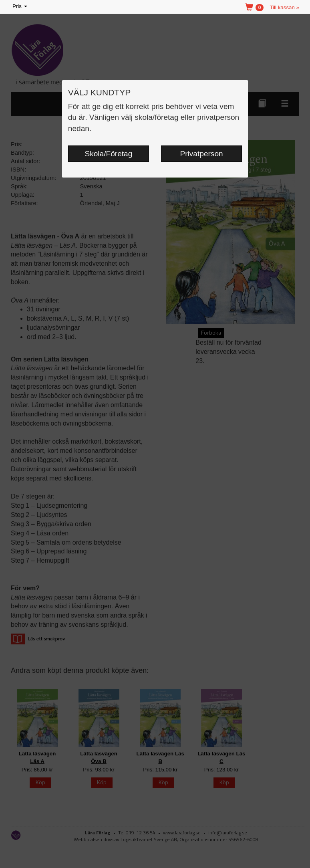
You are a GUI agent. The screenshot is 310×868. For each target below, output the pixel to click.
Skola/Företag (109, 154)
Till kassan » (284, 7)
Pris (20, 7)
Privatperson (202, 154)
